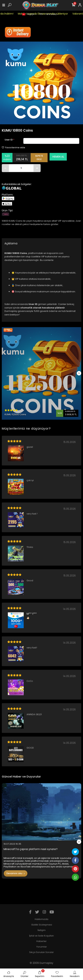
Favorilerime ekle (13, 147)
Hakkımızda (41, 919)
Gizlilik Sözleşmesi (42, 925)
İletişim (42, 930)
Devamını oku (16, 873)
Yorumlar (42, 947)
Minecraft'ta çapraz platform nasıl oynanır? (31, 849)
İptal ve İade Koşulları (41, 936)
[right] (79, 373)
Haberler (41, 941)
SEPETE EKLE (39, 158)
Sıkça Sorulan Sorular (41, 952)
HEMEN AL (58, 157)
